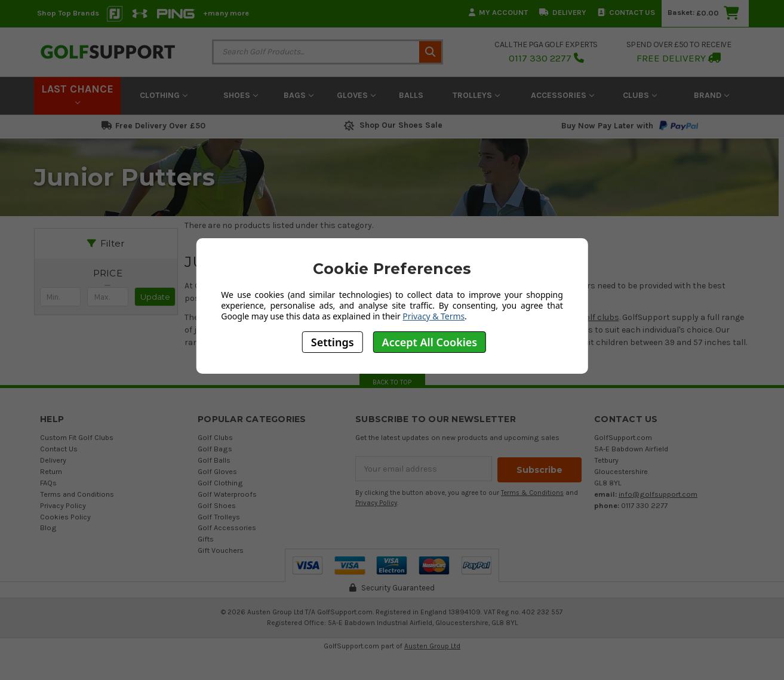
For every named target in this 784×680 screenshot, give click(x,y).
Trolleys (476, 95)
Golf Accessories (227, 527)
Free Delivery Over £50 (153, 126)
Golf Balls (214, 460)
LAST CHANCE (77, 94)
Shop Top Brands (68, 13)
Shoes (241, 95)
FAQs (48, 483)
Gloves (356, 95)
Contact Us (626, 12)
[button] (108, 273)
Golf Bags (215, 449)
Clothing (164, 95)
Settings (333, 342)
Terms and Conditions (77, 494)
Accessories (562, 95)
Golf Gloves (217, 471)
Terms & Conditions (532, 492)
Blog (48, 527)
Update (155, 297)
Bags (299, 95)
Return (51, 471)
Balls (411, 95)
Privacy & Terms (433, 316)
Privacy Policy (63, 505)
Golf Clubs (215, 437)
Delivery (563, 12)
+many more (226, 13)
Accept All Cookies (430, 342)
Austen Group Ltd (432, 646)
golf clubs (600, 317)
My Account (498, 12)
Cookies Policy (65, 517)
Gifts (206, 539)
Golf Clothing (220, 483)
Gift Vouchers (221, 550)
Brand (711, 95)
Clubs (640, 95)
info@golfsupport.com (658, 494)
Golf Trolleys (219, 517)
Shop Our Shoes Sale (392, 125)
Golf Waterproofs (227, 494)
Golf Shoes (217, 505)
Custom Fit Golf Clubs (77, 437)
